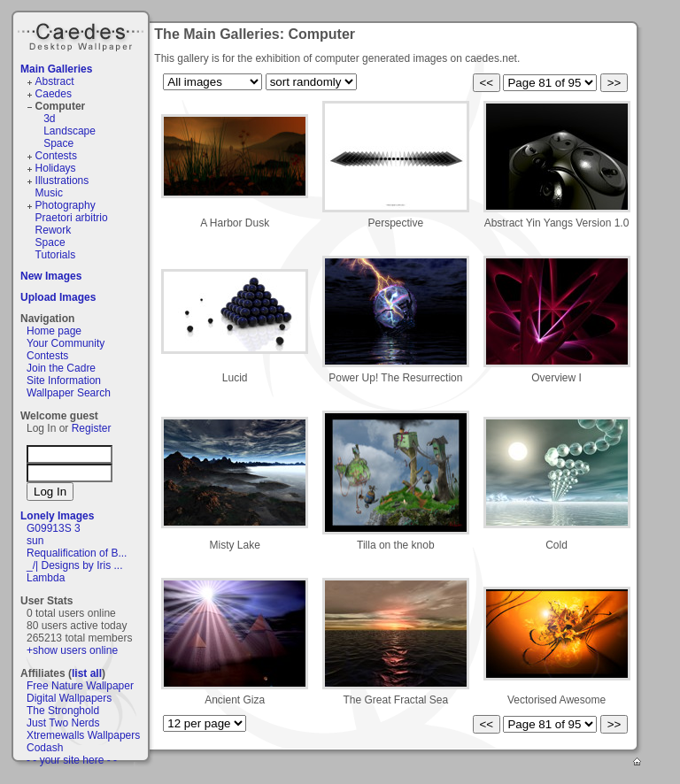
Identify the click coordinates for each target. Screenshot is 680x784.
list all (87, 673)
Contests (56, 156)
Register (92, 428)
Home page (54, 331)
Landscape (70, 131)
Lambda (46, 578)
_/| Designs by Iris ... (75, 565)
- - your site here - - (72, 760)
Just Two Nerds (63, 723)
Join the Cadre (61, 368)
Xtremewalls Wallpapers (83, 735)
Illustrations (62, 181)
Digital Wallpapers (69, 698)
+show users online (72, 650)
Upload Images (58, 297)
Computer (61, 106)
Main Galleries (56, 69)
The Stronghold (63, 711)
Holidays (56, 168)
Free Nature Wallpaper (80, 686)
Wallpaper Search (69, 393)
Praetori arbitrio (72, 218)
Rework (54, 230)
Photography (66, 205)
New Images (51, 276)
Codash (45, 748)
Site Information (64, 380)
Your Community (66, 343)
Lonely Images (57, 516)
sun (35, 541)
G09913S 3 (54, 528)
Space (58, 143)
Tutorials (56, 255)
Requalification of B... (77, 553)
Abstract (55, 81)
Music (49, 193)
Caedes (82, 35)
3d (49, 119)
